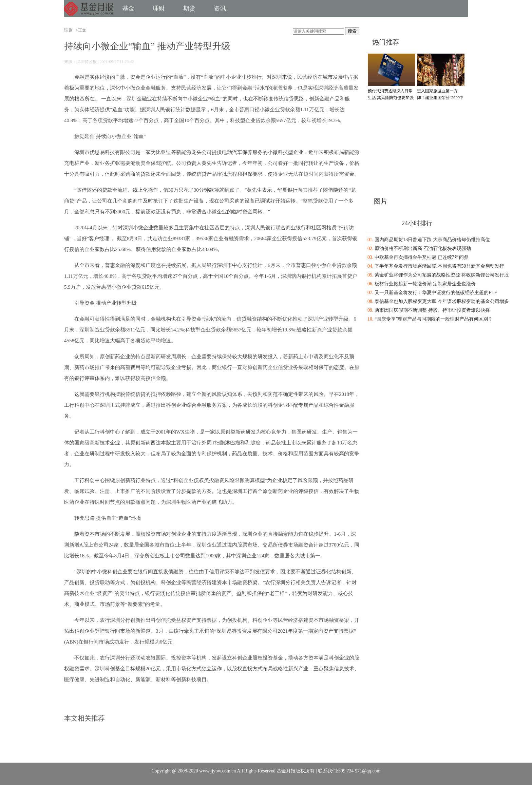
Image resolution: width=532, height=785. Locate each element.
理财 (159, 8)
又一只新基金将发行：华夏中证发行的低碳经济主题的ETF (436, 293)
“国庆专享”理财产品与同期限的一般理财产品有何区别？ (434, 319)
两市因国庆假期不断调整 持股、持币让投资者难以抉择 (432, 310)
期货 (189, 8)
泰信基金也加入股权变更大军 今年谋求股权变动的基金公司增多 (442, 301)
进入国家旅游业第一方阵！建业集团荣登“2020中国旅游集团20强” (440, 98)
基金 (128, 8)
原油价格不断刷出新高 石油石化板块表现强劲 (423, 248)
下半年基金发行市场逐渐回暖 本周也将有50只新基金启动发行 (439, 266)
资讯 (220, 8)
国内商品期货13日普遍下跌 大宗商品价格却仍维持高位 (432, 240)
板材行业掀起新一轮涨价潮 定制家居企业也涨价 (425, 284)
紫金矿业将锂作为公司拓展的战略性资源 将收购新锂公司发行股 (442, 275)
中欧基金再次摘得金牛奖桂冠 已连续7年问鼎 (422, 257)
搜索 (352, 31)
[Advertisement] (408, 147)
